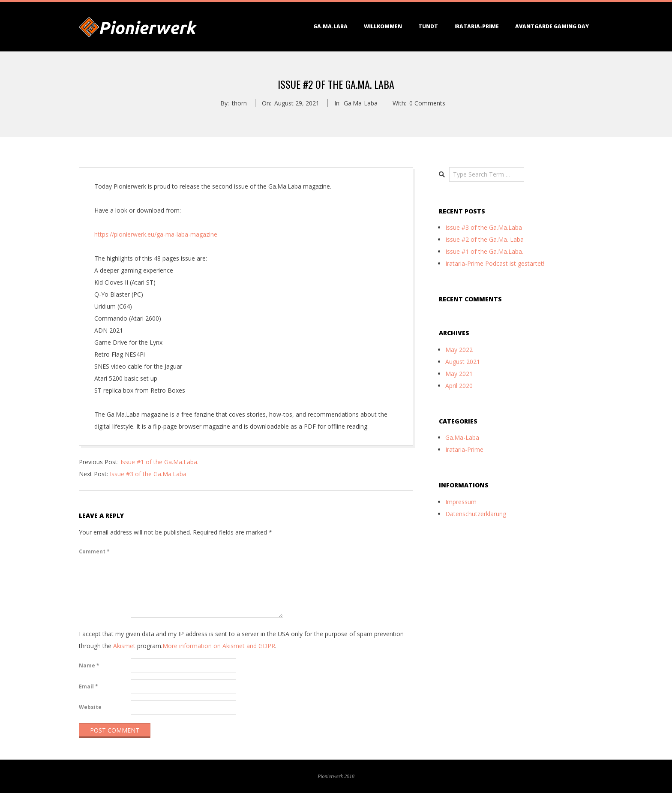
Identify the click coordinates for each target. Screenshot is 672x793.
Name (89, 665)
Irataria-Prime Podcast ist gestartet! (495, 263)
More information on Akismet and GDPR (219, 646)
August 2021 (463, 362)
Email (88, 686)
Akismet (124, 646)
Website (90, 707)
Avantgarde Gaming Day (552, 26)
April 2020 (459, 386)
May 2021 (459, 374)
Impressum (461, 502)
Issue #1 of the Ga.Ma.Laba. (159, 462)
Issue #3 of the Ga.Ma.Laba (148, 474)
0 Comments (427, 103)
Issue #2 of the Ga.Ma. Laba (484, 239)
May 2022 (459, 350)
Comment (94, 551)
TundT (428, 26)
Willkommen (383, 26)
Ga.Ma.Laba (330, 26)
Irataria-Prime (477, 26)
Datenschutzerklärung (476, 514)
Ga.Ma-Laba (361, 103)
